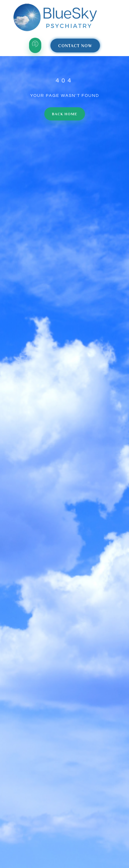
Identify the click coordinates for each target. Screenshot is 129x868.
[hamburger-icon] (35, 45)
